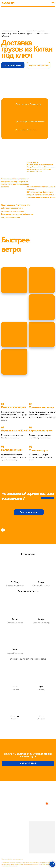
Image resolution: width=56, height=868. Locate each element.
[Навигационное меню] (53, 3)
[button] (13, 65)
